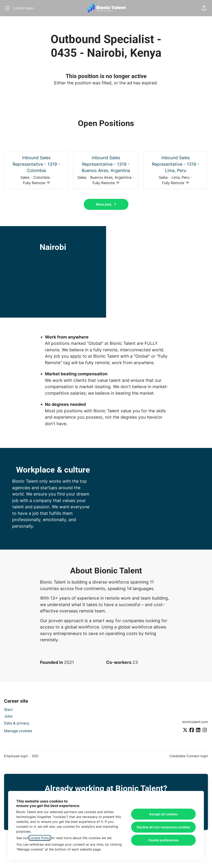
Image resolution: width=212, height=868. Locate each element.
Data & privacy (17, 723)
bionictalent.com (195, 722)
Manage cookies (18, 731)
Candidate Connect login (189, 756)
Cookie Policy (40, 838)
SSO (35, 756)
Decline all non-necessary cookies (163, 827)
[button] (204, 8)
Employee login (16, 756)
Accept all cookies (163, 814)
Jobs (8, 716)
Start (8, 710)
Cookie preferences (163, 840)
